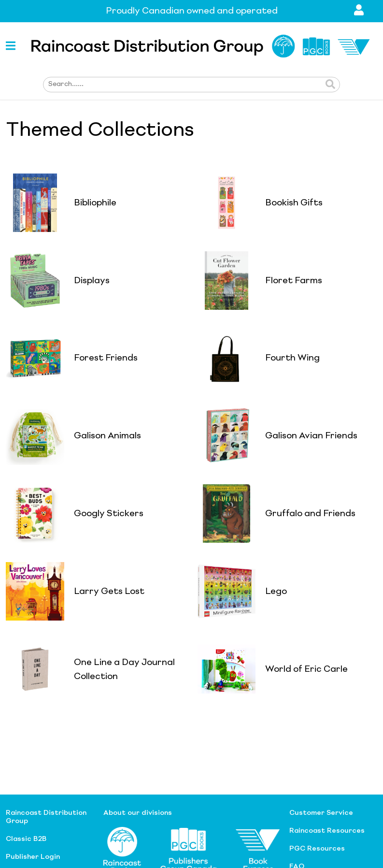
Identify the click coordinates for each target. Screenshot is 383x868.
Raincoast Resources (327, 831)
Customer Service (321, 813)
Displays (92, 281)
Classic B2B (26, 839)
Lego (276, 592)
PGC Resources (317, 849)
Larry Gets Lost (109, 592)
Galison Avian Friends (311, 436)
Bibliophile (95, 203)
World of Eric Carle (306, 669)
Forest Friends (106, 358)
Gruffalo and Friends (310, 514)
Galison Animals (107, 436)
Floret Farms (294, 281)
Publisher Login (33, 857)
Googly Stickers (109, 514)
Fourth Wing (292, 358)
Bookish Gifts (294, 203)
